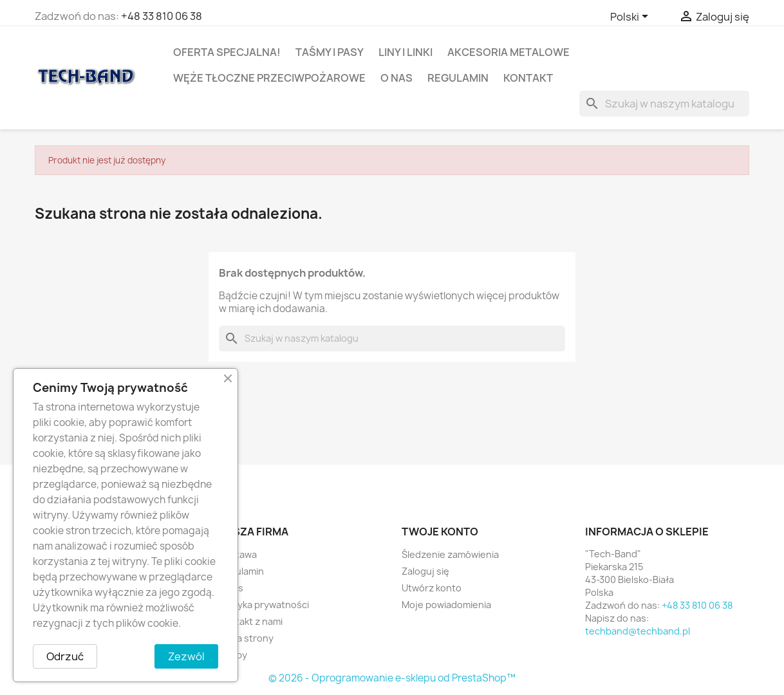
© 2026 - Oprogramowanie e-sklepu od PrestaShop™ (392, 678)
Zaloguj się (425, 571)
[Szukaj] (664, 104)
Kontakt (528, 78)
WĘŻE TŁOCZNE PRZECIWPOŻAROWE (269, 78)
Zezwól (186, 656)
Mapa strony (246, 638)
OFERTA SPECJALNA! (227, 52)
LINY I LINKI (406, 52)
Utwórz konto (432, 588)
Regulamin (458, 78)
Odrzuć (65, 656)
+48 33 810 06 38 (162, 16)
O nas (397, 78)
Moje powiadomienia (446, 605)
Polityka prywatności (264, 605)
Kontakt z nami (250, 621)
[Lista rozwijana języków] (631, 17)
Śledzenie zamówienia (450, 554)
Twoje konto (440, 532)
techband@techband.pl (638, 631)
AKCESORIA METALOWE (509, 52)
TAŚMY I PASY (330, 52)
